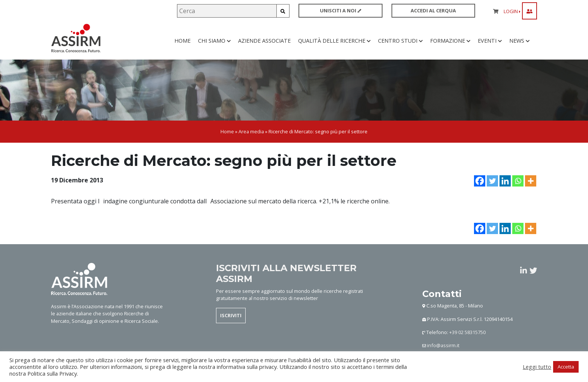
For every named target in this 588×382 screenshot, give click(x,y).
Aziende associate (264, 45)
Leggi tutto (537, 367)
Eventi (490, 45)
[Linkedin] (505, 189)
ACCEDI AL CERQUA (433, 10)
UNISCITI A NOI (340, 10)
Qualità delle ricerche (334, 45)
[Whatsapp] (518, 189)
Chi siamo (214, 45)
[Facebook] (480, 189)
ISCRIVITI (231, 324)
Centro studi (400, 45)
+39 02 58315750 (467, 340)
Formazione (450, 45)
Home (182, 45)
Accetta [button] (566, 367)
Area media (251, 140)
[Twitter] (492, 189)
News (519, 45)
